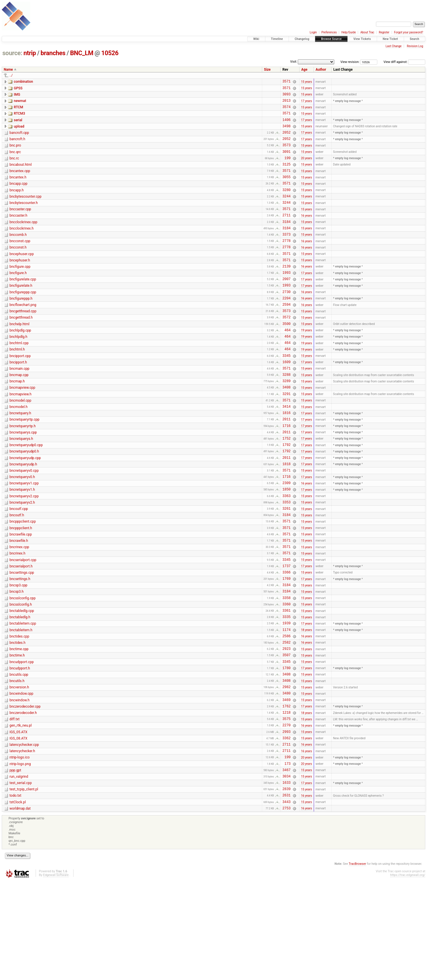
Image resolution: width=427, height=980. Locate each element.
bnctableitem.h (21, 704)
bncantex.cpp (20, 183)
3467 (286, 864)
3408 (286, 429)
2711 (286, 234)
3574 (286, 111)
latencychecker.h (22, 842)
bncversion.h (19, 769)
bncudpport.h (20, 748)
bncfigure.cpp (20, 292)
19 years (306, 364)
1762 (286, 791)
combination (23, 82)
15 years (306, 82)
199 (288, 169)
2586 (286, 712)
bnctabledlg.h (20, 690)
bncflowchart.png (23, 335)
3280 (286, 205)
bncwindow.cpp (21, 776)
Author (321, 70)
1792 (286, 495)
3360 (286, 676)
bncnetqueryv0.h (22, 530)
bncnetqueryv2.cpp (24, 552)
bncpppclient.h (21, 588)
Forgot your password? (409, 32)
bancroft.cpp (19, 140)
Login (313, 32)
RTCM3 (19, 118)
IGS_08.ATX (18, 827)
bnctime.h (17, 733)
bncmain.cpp (19, 407)
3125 (286, 176)
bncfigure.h (18, 299)
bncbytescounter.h (24, 219)
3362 (286, 828)
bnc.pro (15, 154)
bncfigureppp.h (21, 328)
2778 (286, 263)
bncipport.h (18, 400)
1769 (286, 647)
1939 (286, 697)
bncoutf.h (17, 574)
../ (11, 75)
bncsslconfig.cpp (23, 668)
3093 (286, 97)
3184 (286, 241)
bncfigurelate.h (21, 313)
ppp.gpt (15, 863)
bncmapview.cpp (22, 429)
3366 (286, 639)
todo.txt (15, 892)
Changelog (302, 39)
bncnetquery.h (20, 458)
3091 (286, 162)
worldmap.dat (20, 907)
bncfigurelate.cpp (23, 306)
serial (18, 125)
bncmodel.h (19, 451)
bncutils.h (17, 762)
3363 (286, 553)
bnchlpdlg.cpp (20, 364)
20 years (306, 169)
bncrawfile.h (19, 603)
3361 (286, 683)
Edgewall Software (56, 974)
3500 (286, 357)
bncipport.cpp (20, 393)
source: (12, 53)
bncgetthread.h (21, 349)
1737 (286, 632)
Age (304, 70)
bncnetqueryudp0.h (24, 501)
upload (19, 132)
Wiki (256, 39)
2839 (286, 885)
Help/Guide (349, 32)
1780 (286, 748)
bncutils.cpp (19, 755)
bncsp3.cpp (18, 653)
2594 (286, 335)
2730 (286, 321)
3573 (286, 154)
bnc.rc (14, 169)
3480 (286, 777)
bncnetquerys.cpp (23, 480)
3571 (286, 82)
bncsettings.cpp (22, 639)
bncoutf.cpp (19, 567)
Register (384, 32)
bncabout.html (21, 176)
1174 (286, 705)
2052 (286, 140)
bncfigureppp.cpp (23, 321)
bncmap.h (17, 422)
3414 (286, 451)
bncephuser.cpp (22, 277)
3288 (286, 415)
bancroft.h (17, 147)
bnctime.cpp (19, 726)
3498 (286, 133)
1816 (286, 458)
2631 (286, 893)
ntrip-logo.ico (20, 849)
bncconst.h (18, 270)
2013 (286, 104)
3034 (286, 871)
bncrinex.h (17, 617)
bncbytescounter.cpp (25, 212)
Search (415, 39)
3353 (286, 560)
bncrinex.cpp (19, 610)
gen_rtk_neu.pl (21, 813)
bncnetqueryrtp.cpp (24, 465)
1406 (286, 126)
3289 (286, 422)
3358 (286, 668)
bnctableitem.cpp (23, 697)
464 (288, 364)
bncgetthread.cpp (23, 342)
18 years (306, 705)
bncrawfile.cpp (21, 596)
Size (267, 70)
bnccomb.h (18, 255)
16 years (306, 234)
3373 (286, 256)
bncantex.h (18, 190)
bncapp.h (17, 205)
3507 (286, 733)
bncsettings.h (20, 646)
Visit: (293, 62)
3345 (286, 393)
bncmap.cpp (19, 415)
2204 (286, 328)
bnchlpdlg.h (18, 371)
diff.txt (15, 805)
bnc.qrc (15, 161)
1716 (286, 473)
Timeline (277, 39)
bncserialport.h (21, 632)
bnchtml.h (17, 386)
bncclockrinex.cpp (23, 241)
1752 (286, 487)
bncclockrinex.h (22, 248)
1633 (286, 878)
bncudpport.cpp (22, 740)
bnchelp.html (19, 357)
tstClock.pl (18, 900)
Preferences (329, 32)
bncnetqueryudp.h (23, 516)
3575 (286, 806)
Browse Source (331, 39)
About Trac (367, 32)
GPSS (18, 89)
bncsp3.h (17, 661)
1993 (286, 299)
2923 (286, 726)
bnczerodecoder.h (23, 798)
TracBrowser (357, 963)
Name (8, 70)
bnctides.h (18, 719)
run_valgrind (19, 871)
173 (288, 857)
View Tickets (362, 39)
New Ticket (390, 39)
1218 (286, 799)
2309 (286, 538)
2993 (286, 820)
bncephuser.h (20, 284)
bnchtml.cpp (19, 378)
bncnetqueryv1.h (22, 545)
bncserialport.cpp (23, 625)
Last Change (394, 46)
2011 (286, 466)
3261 (286, 567)
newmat (20, 103)
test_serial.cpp (21, 878)
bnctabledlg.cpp (22, 682)
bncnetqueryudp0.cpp (26, 494)
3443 (286, 900)
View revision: (350, 62)
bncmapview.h (21, 436)
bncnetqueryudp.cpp (25, 509)
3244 (286, 212)
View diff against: (404, 62)
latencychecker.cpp (24, 834)
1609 (286, 401)
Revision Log (415, 46)
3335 (286, 690)
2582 (286, 719)
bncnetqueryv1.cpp (24, 538)
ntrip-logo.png (20, 856)
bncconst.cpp (20, 263)
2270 (286, 813)
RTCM (19, 111)
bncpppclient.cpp (23, 581)
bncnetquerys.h (21, 487)
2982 (286, 770)
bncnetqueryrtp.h (23, 473)
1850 (286, 545)
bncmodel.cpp (20, 444)
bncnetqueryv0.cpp (24, 523)
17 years (306, 104)
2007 (286, 306)
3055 (286, 191)
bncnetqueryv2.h (22, 559)
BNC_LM (82, 53)
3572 (286, 350)
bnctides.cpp (19, 711)
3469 (286, 784)
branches (53, 53)
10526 (110, 53)
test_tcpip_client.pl (24, 885)
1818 (286, 516)
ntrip (30, 53)
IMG (17, 96)
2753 (286, 907)
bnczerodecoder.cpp (25, 791)
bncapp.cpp (19, 197)
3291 (286, 437)
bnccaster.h (18, 234)
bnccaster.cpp (20, 226)
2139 (286, 292)
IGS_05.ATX (18, 820)
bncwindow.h (20, 784)
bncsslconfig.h (21, 675)
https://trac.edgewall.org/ (408, 974)
